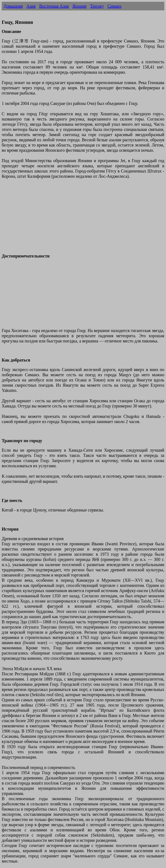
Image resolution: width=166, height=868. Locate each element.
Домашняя (13, 6)
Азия (31, 6)
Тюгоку (97, 6)
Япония (79, 6)
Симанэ (114, 6)
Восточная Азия (54, 6)
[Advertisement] (83, 219)
